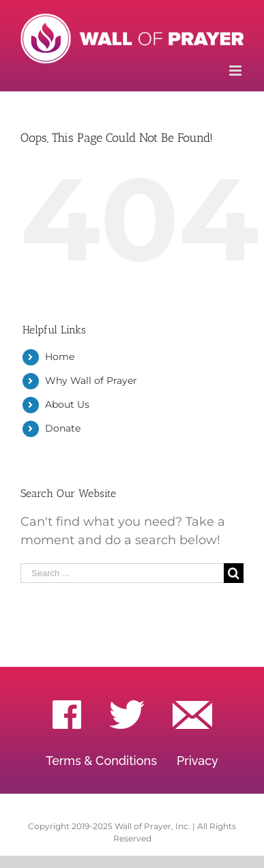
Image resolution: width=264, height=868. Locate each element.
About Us (67, 404)
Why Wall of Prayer (91, 380)
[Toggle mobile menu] (236, 71)
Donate (63, 428)
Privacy (197, 761)
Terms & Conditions (101, 761)
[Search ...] (122, 573)
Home (60, 357)
